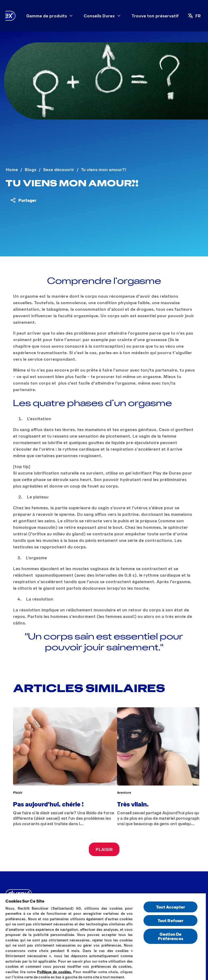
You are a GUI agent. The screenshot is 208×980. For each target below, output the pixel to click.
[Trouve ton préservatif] (155, 16)
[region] (103, 936)
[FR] (197, 16)
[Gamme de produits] (47, 16)
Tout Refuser (171, 920)
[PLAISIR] (104, 849)
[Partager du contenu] (23, 200)
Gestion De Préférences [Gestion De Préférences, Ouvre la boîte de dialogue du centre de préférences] (170, 936)
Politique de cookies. (54, 972)
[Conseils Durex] (99, 16)
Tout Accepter (170, 907)
